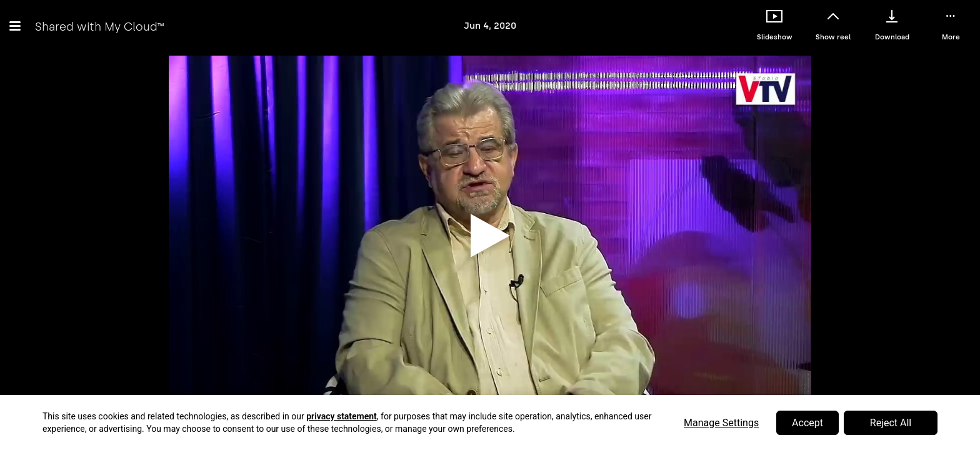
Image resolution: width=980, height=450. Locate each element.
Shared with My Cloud (99, 27)
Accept (807, 423)
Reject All (891, 423)
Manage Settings (721, 423)
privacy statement (342, 416)
